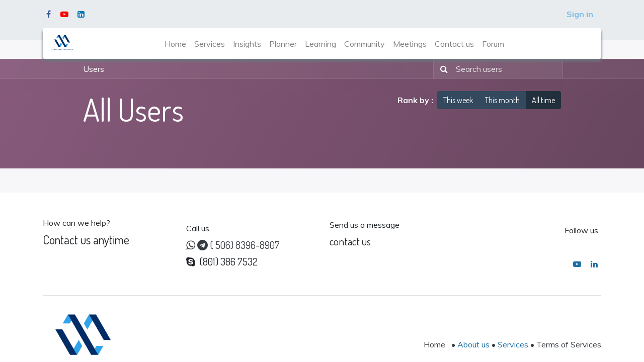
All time (543, 100)
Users (94, 69)
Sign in (580, 14)
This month (502, 100)
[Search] (442, 69)
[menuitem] (175, 44)
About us (473, 344)
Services (513, 344)
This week (458, 100)
